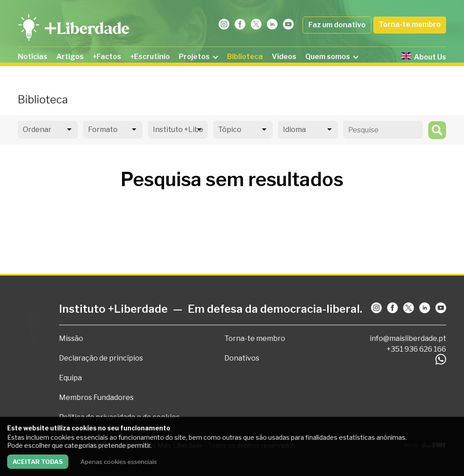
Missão (71, 338)
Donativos (242, 358)
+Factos (107, 57)
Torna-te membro (410, 24)
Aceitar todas (38, 462)
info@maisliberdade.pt (408, 338)
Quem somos (332, 57)
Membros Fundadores (96, 397)
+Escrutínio (150, 57)
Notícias (33, 57)
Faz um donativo (337, 25)
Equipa (70, 378)
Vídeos (284, 57)
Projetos (198, 57)
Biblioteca (245, 57)
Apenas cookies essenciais (119, 462)
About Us (424, 57)
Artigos (70, 57)
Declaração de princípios (101, 358)
